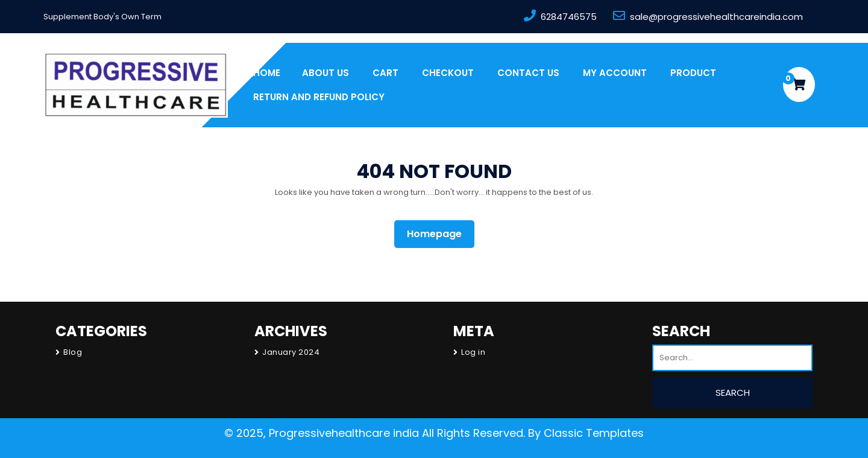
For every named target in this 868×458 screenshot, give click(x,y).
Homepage (439, 234)
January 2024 (291, 352)
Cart (385, 73)
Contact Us (528, 73)
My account (615, 73)
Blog (73, 352)
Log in (473, 352)
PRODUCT (693, 73)
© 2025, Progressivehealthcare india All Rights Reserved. (375, 433)
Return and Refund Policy (319, 97)
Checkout (448, 73)
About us (325, 73)
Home (267, 73)
